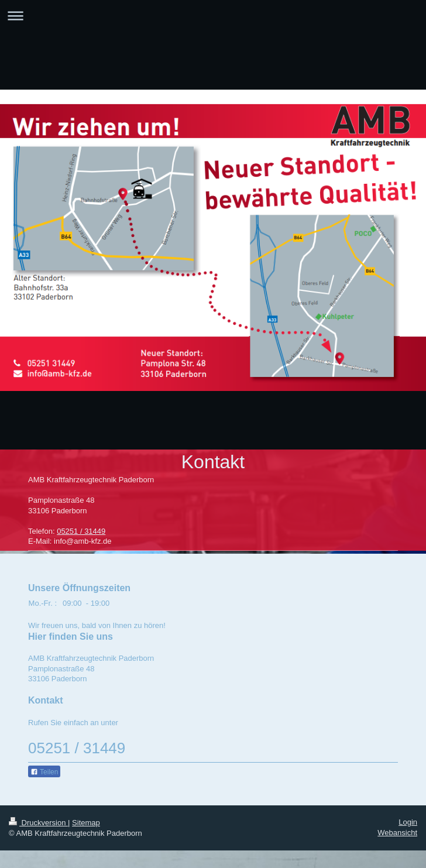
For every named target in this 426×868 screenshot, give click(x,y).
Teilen (44, 772)
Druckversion (38, 823)
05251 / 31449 (81, 531)
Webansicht (397, 833)
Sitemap (86, 823)
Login (408, 822)
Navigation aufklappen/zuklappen (213, 16)
